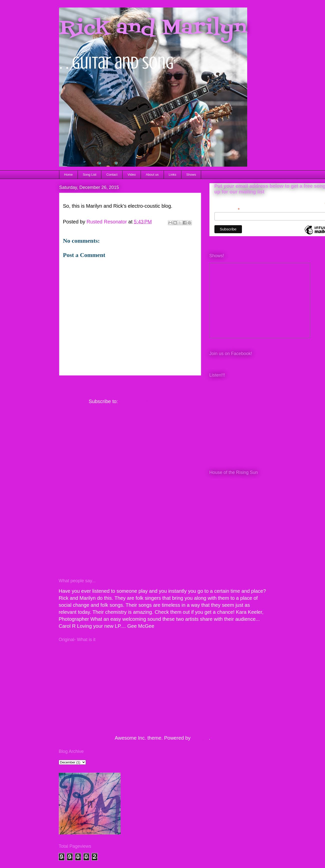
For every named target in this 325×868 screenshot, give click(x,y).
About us (152, 175)
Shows (191, 175)
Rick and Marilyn (153, 29)
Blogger (200, 738)
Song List (90, 175)
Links (172, 175)
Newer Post (79, 384)
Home (68, 175)
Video (132, 175)
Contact (112, 175)
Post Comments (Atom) (145, 401)
